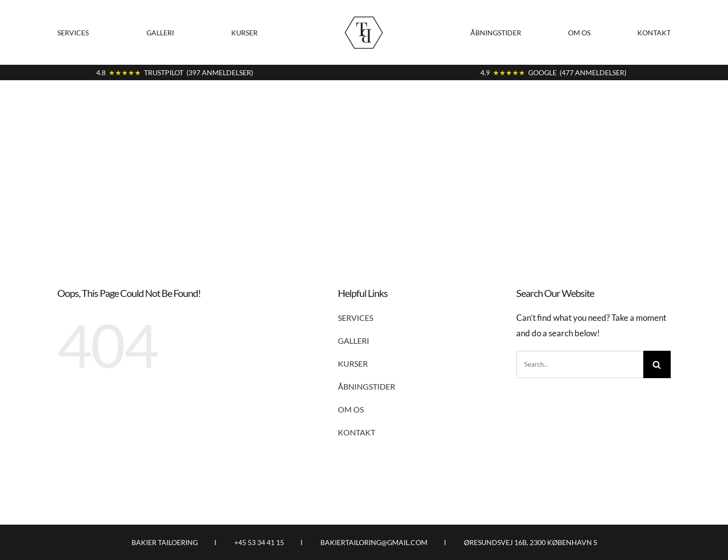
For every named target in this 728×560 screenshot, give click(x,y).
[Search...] (580, 364)
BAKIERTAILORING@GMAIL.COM (374, 542)
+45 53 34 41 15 (259, 542)
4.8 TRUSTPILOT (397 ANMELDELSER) (175, 72)
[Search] (657, 364)
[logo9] (364, 17)
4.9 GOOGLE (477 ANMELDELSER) (553, 72)
